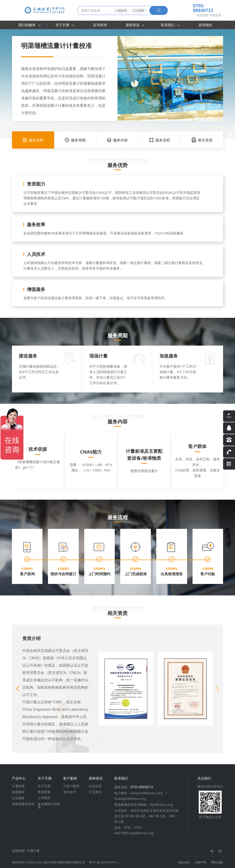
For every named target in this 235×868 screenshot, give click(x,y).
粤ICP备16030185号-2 (104, 862)
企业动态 (95, 786)
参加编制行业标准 (49, 806)
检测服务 (18, 792)
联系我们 (170, 25)
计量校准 (121, 10)
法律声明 (201, 862)
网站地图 (217, 862)
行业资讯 (95, 792)
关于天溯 (65, 25)
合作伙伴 (70, 792)
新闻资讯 (135, 25)
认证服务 (139, 10)
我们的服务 (29, 25)
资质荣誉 (44, 792)
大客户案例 (71, 786)
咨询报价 (205, 25)
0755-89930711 (200, 8)
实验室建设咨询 (23, 804)
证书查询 (100, 25)
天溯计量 (33, 851)
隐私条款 (184, 862)
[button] (217, 689)
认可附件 (44, 798)
